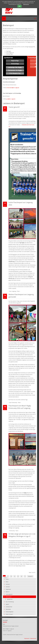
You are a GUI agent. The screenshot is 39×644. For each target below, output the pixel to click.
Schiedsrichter (9, 607)
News (7, 582)
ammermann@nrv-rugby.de (13, 88)
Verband (8, 584)
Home (7, 579)
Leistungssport (9, 594)
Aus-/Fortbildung (10, 602)
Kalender (8, 587)
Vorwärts (30, 576)
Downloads (8, 609)
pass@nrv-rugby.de (11, 99)
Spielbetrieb (10, 599)
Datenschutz (33, 638)
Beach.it (8, 592)
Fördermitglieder (10, 612)
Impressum (27, 638)
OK (20, 6)
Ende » (6, 578)
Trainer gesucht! (14, 107)
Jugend (7, 604)
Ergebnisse (8, 589)
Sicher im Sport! (9, 614)
